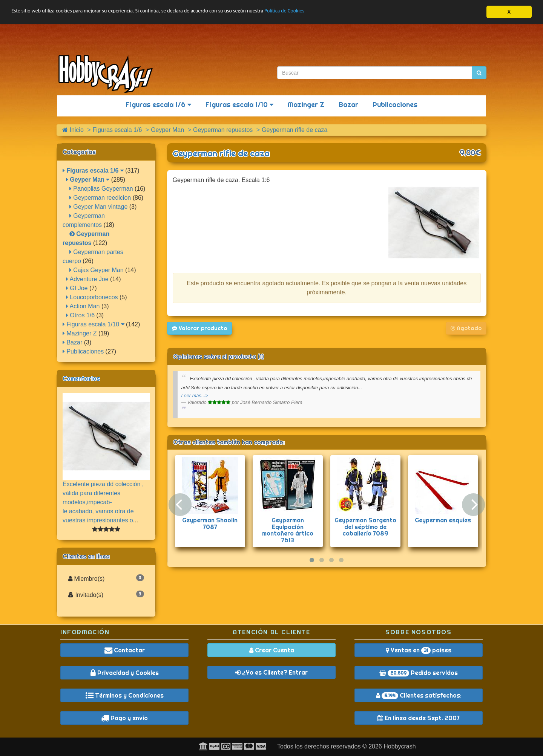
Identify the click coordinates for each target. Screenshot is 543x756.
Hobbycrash (400, 746)
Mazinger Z (306, 105)
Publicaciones (395, 105)
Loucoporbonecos (92, 297)
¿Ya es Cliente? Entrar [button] (271, 672)
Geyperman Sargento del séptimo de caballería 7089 (365, 527)
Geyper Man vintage (99, 207)
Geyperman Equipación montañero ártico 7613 (288, 530)
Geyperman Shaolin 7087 (210, 523)
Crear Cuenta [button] (272, 650)
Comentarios (81, 378)
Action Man (83, 306)
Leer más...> (195, 396)
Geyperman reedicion (100, 198)
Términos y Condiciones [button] (125, 695)
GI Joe (77, 288)
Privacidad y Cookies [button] (125, 673)
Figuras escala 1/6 (158, 105)
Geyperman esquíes (443, 520)
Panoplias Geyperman (101, 189)
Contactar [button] (125, 650)
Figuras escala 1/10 (239, 105)
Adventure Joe (87, 279)
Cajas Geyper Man (97, 270)
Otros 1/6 (80, 315)
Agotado (466, 328)
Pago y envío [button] (124, 718)
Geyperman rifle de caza (221, 153)
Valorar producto (199, 328)
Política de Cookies (343, 12)
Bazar (348, 105)
